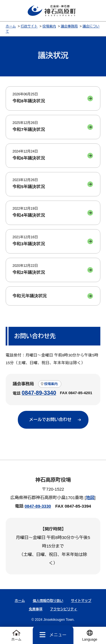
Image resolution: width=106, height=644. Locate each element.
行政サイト (29, 26)
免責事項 (36, 609)
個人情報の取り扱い (48, 601)
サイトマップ (81, 601)
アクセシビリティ (64, 609)
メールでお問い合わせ (50, 419)
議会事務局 (69, 26)
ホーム (11, 26)
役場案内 (49, 26)
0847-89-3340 (39, 393)
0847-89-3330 (38, 506)
